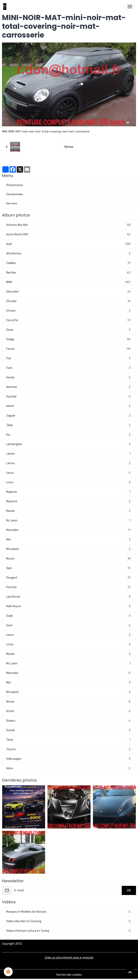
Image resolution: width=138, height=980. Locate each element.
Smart (69, 711)
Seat (69, 625)
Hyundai (69, 397)
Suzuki (69, 730)
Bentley (69, 273)
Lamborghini (69, 444)
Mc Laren (69, 520)
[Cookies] (8, 972)
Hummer (69, 387)
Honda (69, 377)
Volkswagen (69, 759)
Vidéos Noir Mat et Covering (69, 921)
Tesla (69, 740)
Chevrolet (69, 292)
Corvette (69, 320)
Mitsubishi (69, 549)
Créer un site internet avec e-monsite (69, 958)
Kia (69, 435)
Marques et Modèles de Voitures (69, 912)
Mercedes (69, 530)
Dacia (69, 330)
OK (129, 890)
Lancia (69, 463)
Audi (69, 244)
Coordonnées (15, 194)
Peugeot (69, 578)
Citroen (69, 311)
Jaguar (69, 416)
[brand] (6, 7)
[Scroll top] (130, 972)
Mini (69, 540)
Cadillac (69, 263)
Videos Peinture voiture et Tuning (69, 931)
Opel (69, 568)
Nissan (69, 559)
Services (12, 203)
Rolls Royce (69, 606)
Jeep (69, 425)
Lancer (69, 454)
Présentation (15, 185)
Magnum (69, 492)
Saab (69, 616)
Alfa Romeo (69, 254)
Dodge (69, 339)
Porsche (69, 587)
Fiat (69, 358)
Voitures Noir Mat (69, 225)
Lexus (69, 473)
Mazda (69, 511)
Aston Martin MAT (69, 234)
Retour (69, 147)
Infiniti (69, 406)
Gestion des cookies (69, 975)
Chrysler (69, 301)
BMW (69, 282)
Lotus (69, 482)
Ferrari (69, 349)
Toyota (69, 749)
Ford (69, 368)
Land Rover (69, 597)
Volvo (69, 768)
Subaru (69, 721)
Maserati (69, 501)
